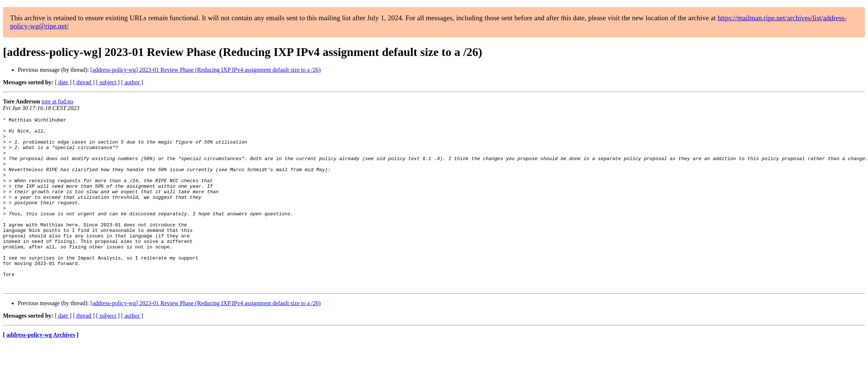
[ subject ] (108, 82)
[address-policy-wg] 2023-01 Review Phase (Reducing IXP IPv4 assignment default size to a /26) (205, 70)
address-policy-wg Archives (41, 369)
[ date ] (63, 82)
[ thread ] (84, 82)
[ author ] (132, 82)
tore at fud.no (57, 101)
